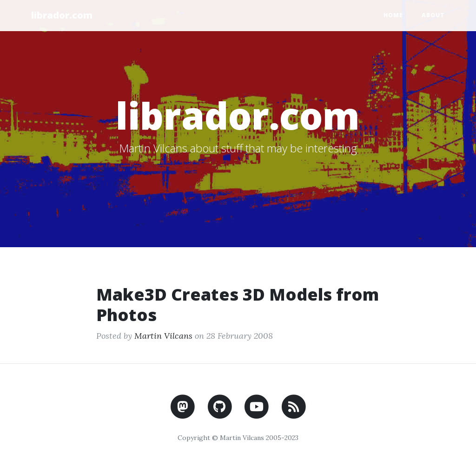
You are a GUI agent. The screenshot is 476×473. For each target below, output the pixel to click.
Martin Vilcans (163, 336)
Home (393, 15)
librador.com (62, 15)
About (433, 15)
